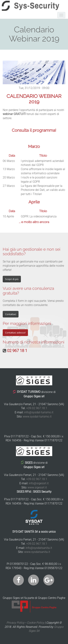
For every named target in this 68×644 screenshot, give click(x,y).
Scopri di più (12, 279)
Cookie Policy (35, 623)
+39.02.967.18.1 (37, 408)
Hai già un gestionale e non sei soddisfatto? (32, 251)
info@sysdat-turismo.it (39, 412)
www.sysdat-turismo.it (37, 417)
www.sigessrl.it (37, 487)
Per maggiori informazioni (27, 323)
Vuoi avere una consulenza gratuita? (28, 291)
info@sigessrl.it (39, 483)
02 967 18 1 (17, 351)
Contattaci (11, 314)
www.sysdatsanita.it (37, 552)
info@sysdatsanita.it (39, 548)
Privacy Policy (16, 623)
